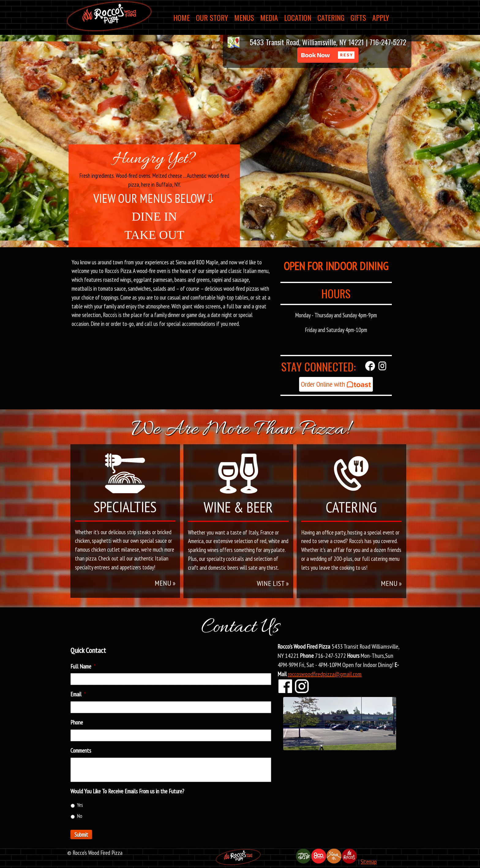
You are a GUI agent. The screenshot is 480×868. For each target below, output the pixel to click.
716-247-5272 (388, 42)
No (80, 816)
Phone (77, 722)
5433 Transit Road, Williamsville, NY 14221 (307, 42)
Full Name (83, 666)
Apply (381, 17)
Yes (80, 805)
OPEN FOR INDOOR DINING (336, 266)
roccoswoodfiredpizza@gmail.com (325, 674)
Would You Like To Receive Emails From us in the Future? (127, 791)
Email (78, 694)
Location (298, 17)
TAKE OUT (154, 235)
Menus (244, 17)
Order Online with (336, 384)
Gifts (358, 17)
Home (182, 17)
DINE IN (154, 216)
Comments (81, 751)
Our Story (212, 17)
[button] (328, 55)
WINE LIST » (273, 583)
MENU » (165, 583)
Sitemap (369, 861)
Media (269, 17)
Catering (331, 17)
